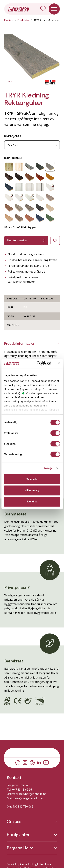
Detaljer (49, 468)
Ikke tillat (32, 501)
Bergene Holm (20, 848)
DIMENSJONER (13, 136)
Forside (9, 20)
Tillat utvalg (32, 490)
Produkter (23, 20)
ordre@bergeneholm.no (31, 794)
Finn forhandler (26, 240)
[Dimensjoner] (32, 145)
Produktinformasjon (20, 343)
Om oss (14, 822)
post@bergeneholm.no (28, 798)
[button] (32, 57)
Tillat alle (32, 479)
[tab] (9, 82)
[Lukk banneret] (59, 364)
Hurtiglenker (18, 835)
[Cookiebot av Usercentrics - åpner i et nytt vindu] (38, 364)
